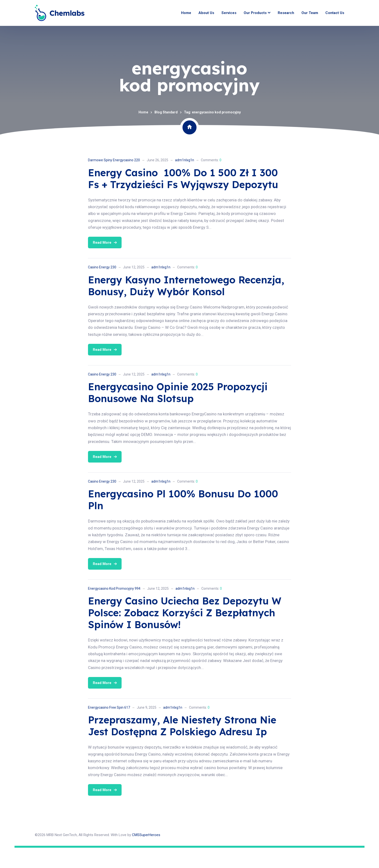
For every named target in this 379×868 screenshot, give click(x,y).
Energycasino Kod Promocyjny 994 (114, 609)
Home (143, 132)
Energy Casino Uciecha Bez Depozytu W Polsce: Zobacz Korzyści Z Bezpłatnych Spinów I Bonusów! (185, 633)
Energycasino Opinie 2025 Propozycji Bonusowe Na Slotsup (178, 413)
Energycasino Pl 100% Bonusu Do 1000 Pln (183, 520)
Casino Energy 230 (102, 287)
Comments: (211, 180)
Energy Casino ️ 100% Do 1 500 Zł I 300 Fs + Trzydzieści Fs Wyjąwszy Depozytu (183, 199)
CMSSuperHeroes (146, 855)
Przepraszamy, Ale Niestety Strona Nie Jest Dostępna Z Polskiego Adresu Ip (182, 746)
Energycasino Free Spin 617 (109, 728)
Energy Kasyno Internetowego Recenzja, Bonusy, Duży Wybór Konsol (186, 306)
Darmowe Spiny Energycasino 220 (114, 180)
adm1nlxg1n (185, 180)
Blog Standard (166, 132)
